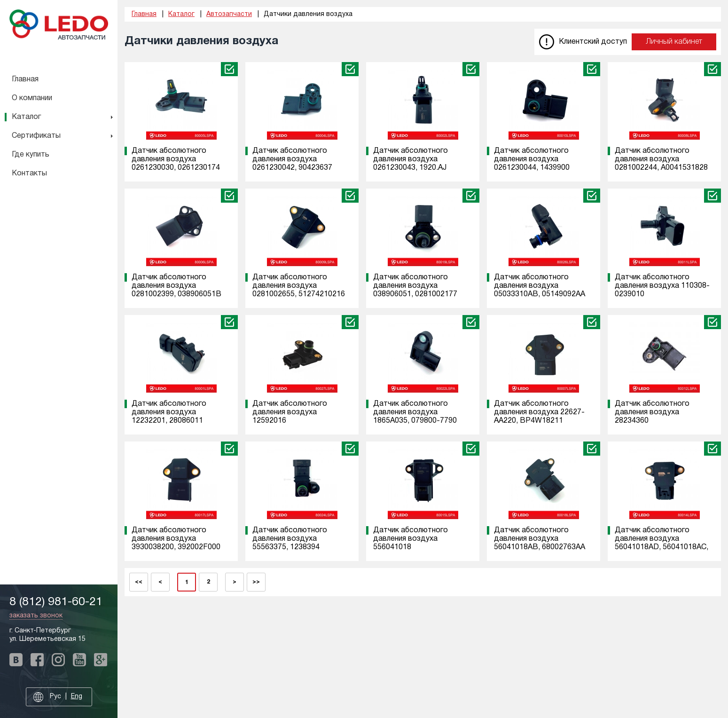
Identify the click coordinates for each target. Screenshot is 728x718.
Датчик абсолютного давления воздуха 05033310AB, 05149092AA (540, 286)
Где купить (31, 155)
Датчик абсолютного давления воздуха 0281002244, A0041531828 (661, 159)
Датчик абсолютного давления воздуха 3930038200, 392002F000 (176, 539)
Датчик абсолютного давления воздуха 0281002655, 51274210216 (299, 286)
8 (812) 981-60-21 (56, 602)
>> (256, 582)
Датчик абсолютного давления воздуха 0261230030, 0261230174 (176, 159)
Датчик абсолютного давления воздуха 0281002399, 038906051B (176, 286)
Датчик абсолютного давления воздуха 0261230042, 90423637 (292, 159)
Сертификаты (36, 136)
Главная (25, 79)
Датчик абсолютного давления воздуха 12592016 (290, 412)
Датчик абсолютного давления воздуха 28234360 (652, 412)
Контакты (29, 174)
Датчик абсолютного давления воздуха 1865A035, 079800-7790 (415, 412)
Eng (77, 697)
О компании (32, 98)
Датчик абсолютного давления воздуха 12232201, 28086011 (169, 412)
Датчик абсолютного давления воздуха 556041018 (411, 539)
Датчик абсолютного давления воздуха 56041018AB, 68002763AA (540, 539)
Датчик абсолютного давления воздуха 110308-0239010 (662, 286)
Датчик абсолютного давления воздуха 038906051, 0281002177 (415, 286)
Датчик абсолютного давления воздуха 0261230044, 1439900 (532, 159)
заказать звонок (36, 616)
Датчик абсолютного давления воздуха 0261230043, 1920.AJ (411, 159)
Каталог (26, 117)
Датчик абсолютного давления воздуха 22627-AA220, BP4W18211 (539, 412)
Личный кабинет (674, 42)
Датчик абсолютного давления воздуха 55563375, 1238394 (290, 539)
